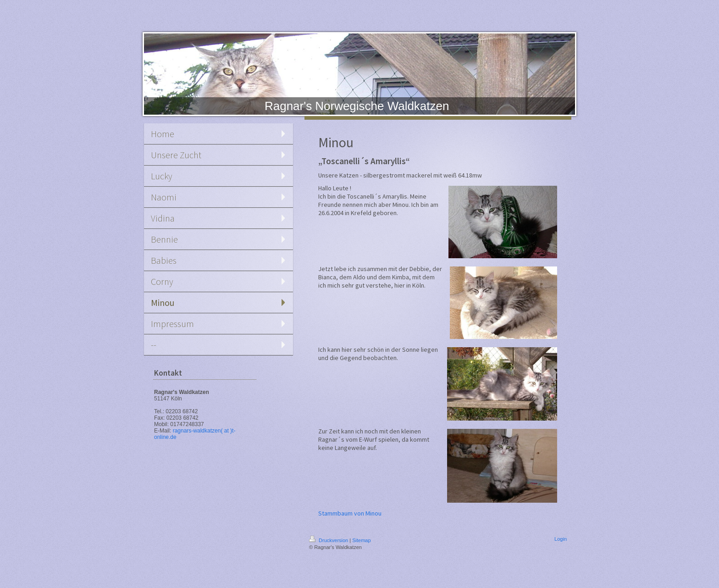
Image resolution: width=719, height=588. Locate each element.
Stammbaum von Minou (350, 513)
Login (561, 539)
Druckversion (329, 540)
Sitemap (361, 540)
